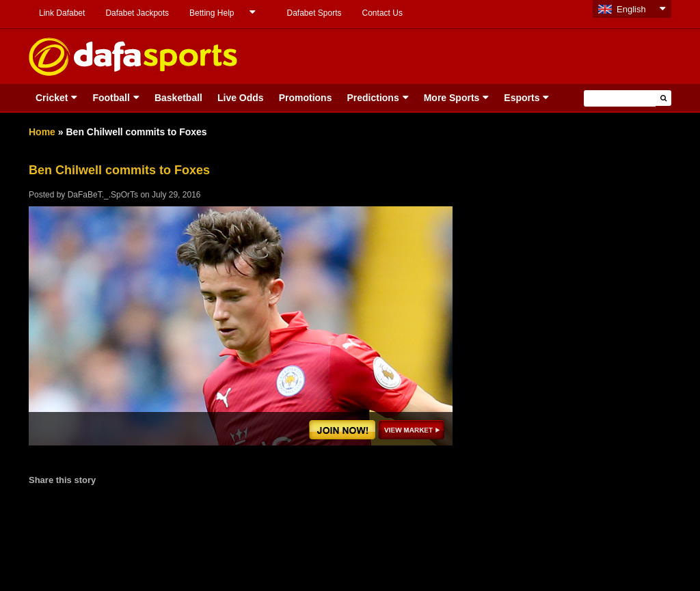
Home (42, 132)
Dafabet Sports (314, 13)
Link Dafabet (62, 13)
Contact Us (382, 13)
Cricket (52, 98)
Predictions (373, 98)
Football (111, 98)
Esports (522, 98)
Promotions (306, 98)
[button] (663, 98)
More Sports (452, 98)
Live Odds (241, 98)
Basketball (178, 98)
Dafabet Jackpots (137, 13)
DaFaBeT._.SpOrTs (103, 195)
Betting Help (212, 13)
